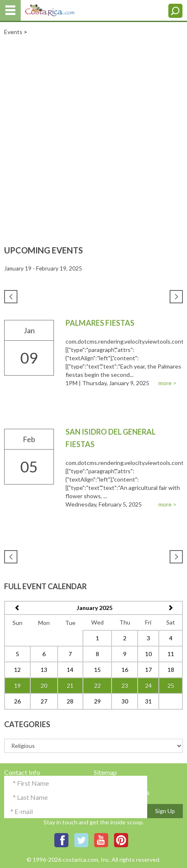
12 (17, 670)
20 (44, 685)
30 (125, 701)
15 (97, 670)
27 (44, 701)
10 (148, 654)
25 (171, 685)
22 (97, 685)
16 (125, 670)
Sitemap (105, 772)
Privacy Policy (114, 782)
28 (70, 701)
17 (148, 670)
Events (13, 32)
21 (70, 685)
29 (97, 701)
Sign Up (165, 811)
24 (148, 685)
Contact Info (22, 772)
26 (17, 701)
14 (70, 670)
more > (168, 383)
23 (125, 685)
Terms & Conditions (122, 792)
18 (171, 670)
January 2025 (95, 608)
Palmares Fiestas (100, 323)
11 (171, 654)
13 (44, 670)
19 (17, 685)
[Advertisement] (93, 133)
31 (148, 701)
